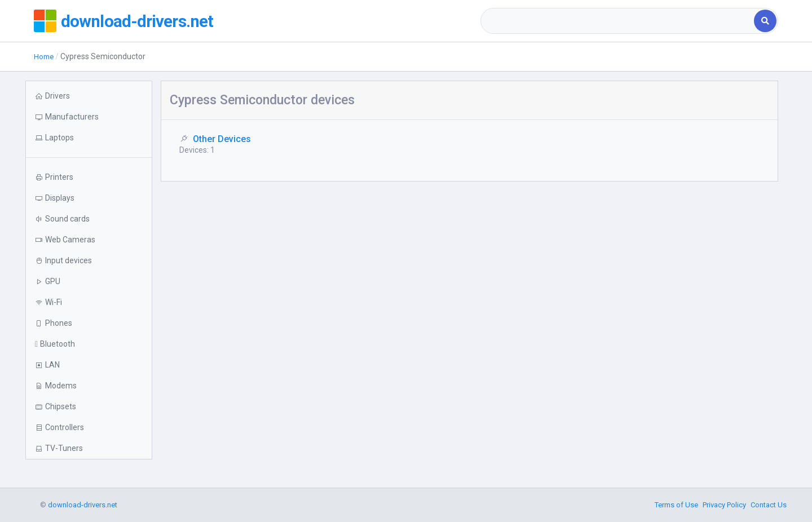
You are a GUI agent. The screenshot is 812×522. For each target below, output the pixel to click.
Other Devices (222, 139)
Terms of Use (676, 505)
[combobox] (618, 21)
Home (45, 56)
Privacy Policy (724, 505)
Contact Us (769, 505)
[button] (89, 138)
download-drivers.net (145, 21)
